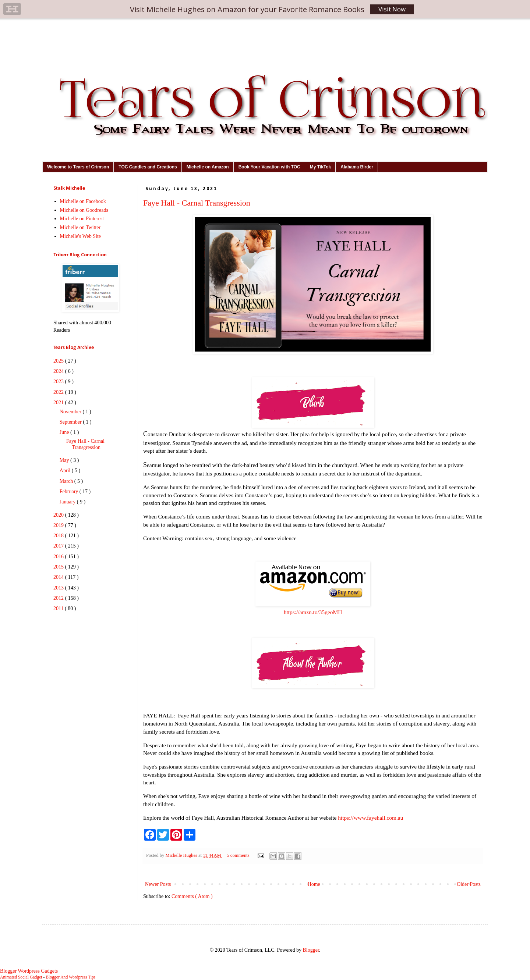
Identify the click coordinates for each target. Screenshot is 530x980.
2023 (59, 382)
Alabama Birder (357, 167)
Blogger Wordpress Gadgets (29, 971)
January (68, 502)
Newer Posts (158, 884)
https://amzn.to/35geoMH (313, 612)
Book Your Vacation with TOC (269, 167)
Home (314, 884)
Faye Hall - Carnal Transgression (197, 203)
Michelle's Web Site (81, 236)
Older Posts (469, 884)
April (66, 471)
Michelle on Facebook (83, 201)
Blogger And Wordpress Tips (70, 977)
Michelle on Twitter (80, 227)
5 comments (239, 855)
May (65, 460)
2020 (59, 515)
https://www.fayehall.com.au (370, 818)
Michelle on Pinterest (82, 219)
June (65, 432)
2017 (59, 546)
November (71, 412)
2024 (59, 371)
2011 (59, 608)
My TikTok (321, 167)
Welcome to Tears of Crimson (78, 167)
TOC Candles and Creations (148, 167)
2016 (59, 557)
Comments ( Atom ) (192, 896)
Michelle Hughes (182, 855)
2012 (59, 598)
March (67, 481)
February (70, 491)
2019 (59, 525)
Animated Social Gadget (21, 977)
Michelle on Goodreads (84, 210)
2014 (59, 577)
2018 (59, 536)
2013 (59, 588)
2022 (59, 392)
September (71, 422)
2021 (59, 402)
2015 (59, 567)
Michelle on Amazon (208, 167)
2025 (59, 361)
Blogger (311, 950)
